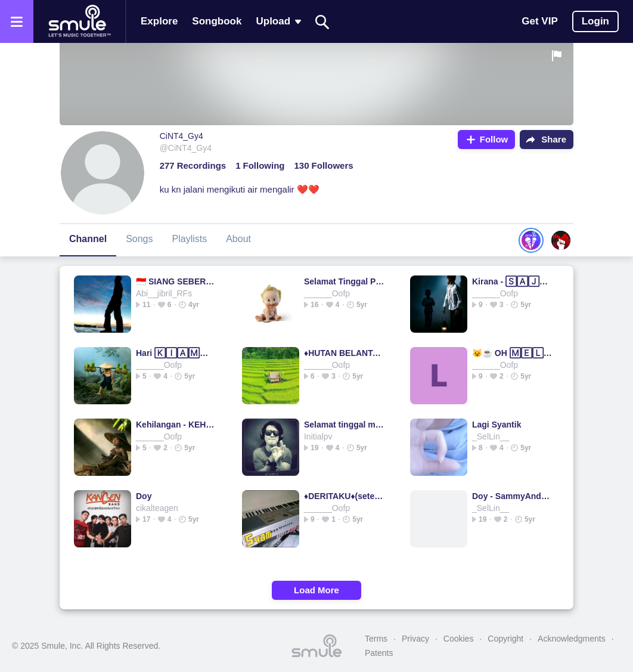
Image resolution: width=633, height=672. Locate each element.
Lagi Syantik (497, 425)
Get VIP (539, 21)
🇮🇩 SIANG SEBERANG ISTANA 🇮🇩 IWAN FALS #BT (176, 281)
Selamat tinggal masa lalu (344, 425)
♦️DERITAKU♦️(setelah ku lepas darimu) (344, 496)
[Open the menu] (17, 21)
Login (595, 21)
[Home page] (79, 21)
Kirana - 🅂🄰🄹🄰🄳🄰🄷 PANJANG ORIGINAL (512, 281)
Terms (376, 639)
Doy (144, 496)
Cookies (459, 639)
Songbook (217, 21)
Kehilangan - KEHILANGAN (176, 425)
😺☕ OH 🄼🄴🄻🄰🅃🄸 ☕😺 (512, 353)
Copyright (505, 639)
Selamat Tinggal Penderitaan (344, 281)
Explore (159, 21)
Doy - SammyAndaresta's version (512, 496)
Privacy (415, 639)
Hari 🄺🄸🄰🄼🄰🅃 (176, 353)
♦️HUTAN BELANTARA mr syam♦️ (344, 353)
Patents (379, 653)
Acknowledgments (572, 639)
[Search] (322, 22)
